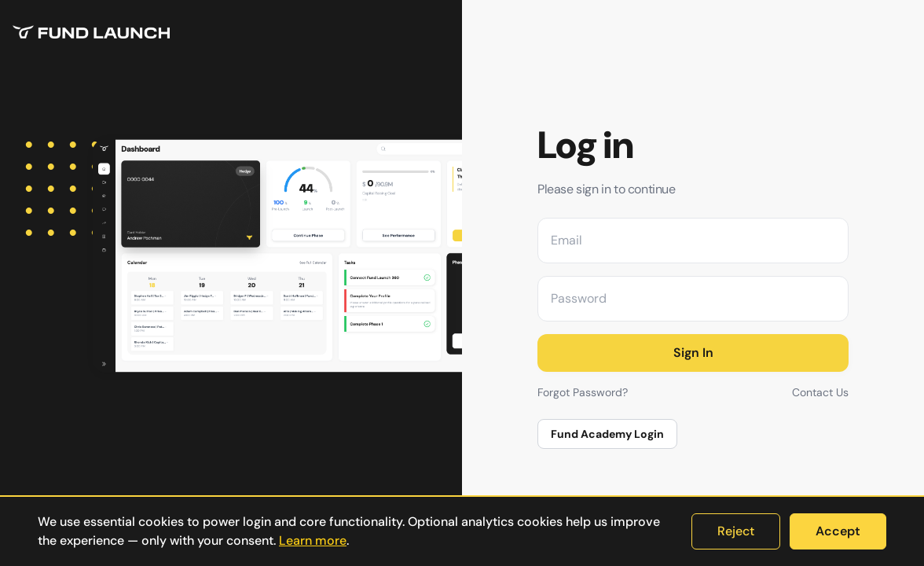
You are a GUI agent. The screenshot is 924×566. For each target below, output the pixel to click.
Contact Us (820, 392)
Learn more (313, 540)
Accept (838, 531)
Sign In (693, 353)
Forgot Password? (583, 392)
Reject (736, 531)
